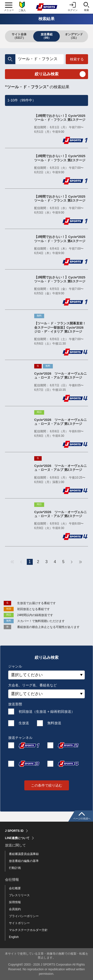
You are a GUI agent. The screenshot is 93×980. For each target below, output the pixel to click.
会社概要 (15, 888)
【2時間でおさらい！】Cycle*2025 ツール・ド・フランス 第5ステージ (61, 279)
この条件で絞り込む (47, 785)
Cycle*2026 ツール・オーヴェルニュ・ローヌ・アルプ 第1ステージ (61, 376)
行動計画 (15, 868)
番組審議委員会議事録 (24, 854)
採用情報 (15, 902)
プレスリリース (19, 895)
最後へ (80, 562)
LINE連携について (17, 838)
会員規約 (15, 909)
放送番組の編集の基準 (24, 861)
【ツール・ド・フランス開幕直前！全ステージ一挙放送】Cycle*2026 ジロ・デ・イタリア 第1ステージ (61, 327)
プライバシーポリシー (24, 916)
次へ (72, 562)
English (14, 937)
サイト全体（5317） (19, 36)
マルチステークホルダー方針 (28, 930)
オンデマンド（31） (74, 36)
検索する (77, 59)
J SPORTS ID (14, 831)
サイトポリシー (19, 923)
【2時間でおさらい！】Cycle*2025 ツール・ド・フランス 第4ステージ (61, 239)
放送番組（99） (47, 36)
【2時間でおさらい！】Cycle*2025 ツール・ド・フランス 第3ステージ (61, 199)
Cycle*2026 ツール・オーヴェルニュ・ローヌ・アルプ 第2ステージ (61, 468)
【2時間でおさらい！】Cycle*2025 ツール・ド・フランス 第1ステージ (61, 118)
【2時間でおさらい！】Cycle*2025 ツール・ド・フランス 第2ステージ (61, 158)
